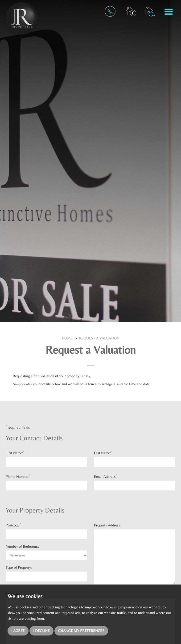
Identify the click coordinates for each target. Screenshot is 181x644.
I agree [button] (18, 631)
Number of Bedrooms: (22, 546)
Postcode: (14, 525)
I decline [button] (41, 631)
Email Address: (106, 476)
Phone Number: (18, 476)
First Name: (15, 453)
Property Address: (107, 525)
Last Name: (103, 453)
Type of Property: (19, 567)
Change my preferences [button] (81, 631)
